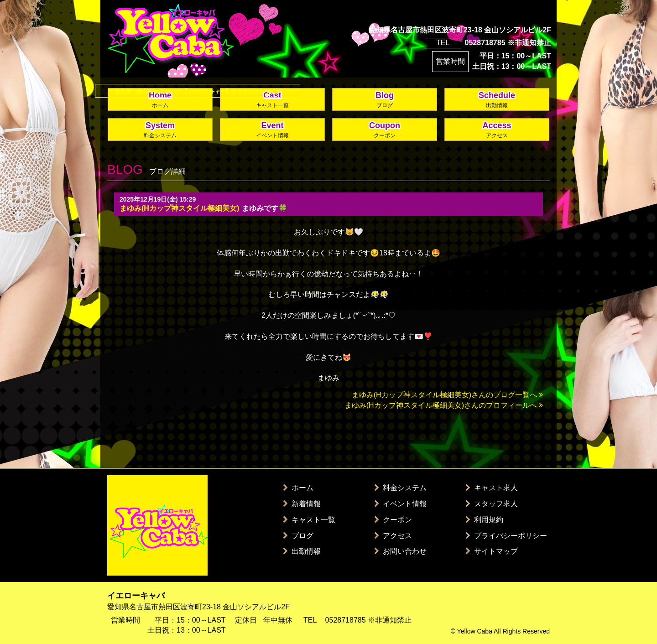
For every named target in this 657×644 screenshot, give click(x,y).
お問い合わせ (400, 551)
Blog (385, 100)
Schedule (497, 100)
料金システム (400, 488)
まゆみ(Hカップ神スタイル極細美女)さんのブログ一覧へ (447, 395)
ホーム (298, 488)
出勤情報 (302, 551)
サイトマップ (492, 551)
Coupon (385, 130)
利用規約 (484, 520)
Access (497, 130)
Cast (272, 100)
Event (272, 130)
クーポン (393, 520)
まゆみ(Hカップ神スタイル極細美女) (179, 208)
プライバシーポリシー (506, 536)
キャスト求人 (492, 488)
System (160, 130)
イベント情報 (400, 504)
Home (160, 100)
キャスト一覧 (309, 520)
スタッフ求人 (492, 504)
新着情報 (302, 504)
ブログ (298, 536)
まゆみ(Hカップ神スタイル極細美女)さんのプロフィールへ (444, 405)
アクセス (393, 536)
